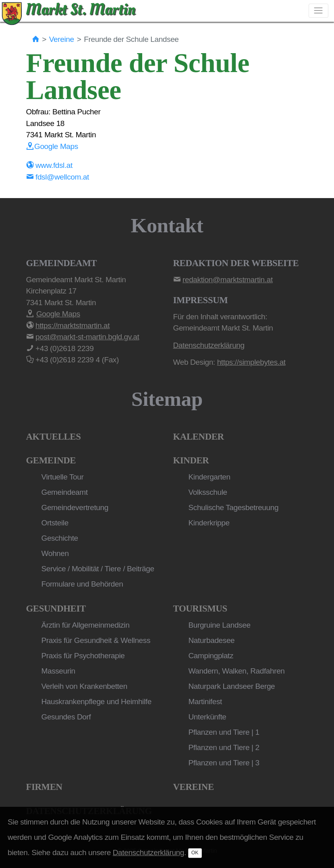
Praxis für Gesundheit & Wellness (96, 640)
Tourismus (200, 609)
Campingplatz (211, 656)
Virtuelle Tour (63, 477)
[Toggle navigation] (318, 11)
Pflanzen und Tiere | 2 (224, 747)
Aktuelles (54, 437)
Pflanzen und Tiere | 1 (224, 732)
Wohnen (55, 553)
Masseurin (58, 671)
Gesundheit (56, 609)
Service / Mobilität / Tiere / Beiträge (98, 569)
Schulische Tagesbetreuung (234, 507)
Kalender (199, 437)
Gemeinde (51, 460)
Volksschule (208, 492)
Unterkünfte (207, 717)
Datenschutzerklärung (148, 852)
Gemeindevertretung (75, 507)
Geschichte (60, 538)
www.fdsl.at (49, 165)
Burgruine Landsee (220, 625)
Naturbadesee (212, 640)
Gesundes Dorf (66, 717)
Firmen (44, 787)
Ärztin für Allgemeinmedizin (86, 625)
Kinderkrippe (209, 523)
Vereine (62, 39)
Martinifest (205, 702)
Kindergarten (210, 477)
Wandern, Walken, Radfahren (237, 671)
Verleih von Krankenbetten (84, 686)
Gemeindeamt (65, 492)
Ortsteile (55, 523)
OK (195, 853)
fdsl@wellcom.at (58, 177)
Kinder (191, 460)
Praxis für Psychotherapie (83, 656)
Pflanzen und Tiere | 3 (224, 763)
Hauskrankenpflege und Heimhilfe (96, 702)
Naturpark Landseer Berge (232, 686)
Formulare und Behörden (82, 584)
